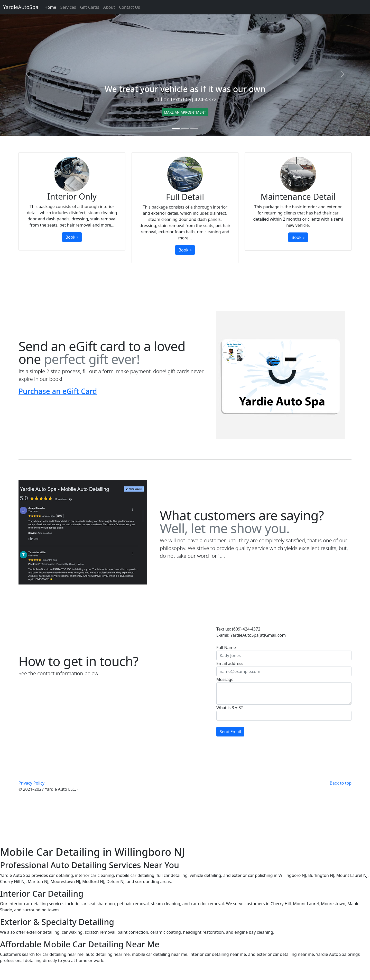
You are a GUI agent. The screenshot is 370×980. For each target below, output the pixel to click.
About (109, 7)
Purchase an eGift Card (58, 391)
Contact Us (129, 7)
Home (50, 7)
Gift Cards (90, 7)
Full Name (226, 648)
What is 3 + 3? (229, 708)
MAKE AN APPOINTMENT (185, 112)
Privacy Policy (31, 783)
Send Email (230, 732)
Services (68, 7)
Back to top (341, 783)
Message (225, 679)
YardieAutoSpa (21, 7)
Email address (230, 663)
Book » (72, 237)
